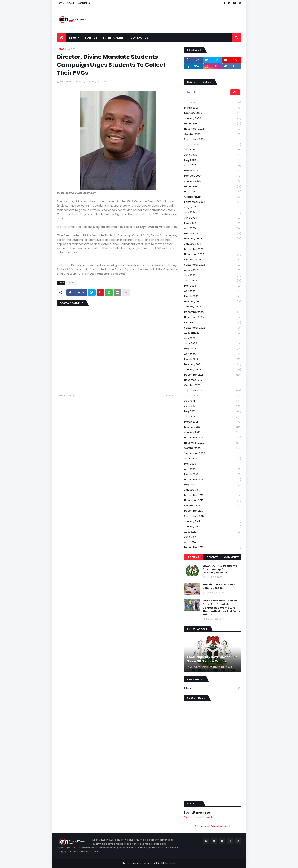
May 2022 (213, 349)
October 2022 (213, 323)
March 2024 (213, 234)
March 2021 (213, 422)
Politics (71, 49)
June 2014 (213, 537)
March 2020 (213, 474)
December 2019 (213, 480)
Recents (213, 557)
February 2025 (213, 176)
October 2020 (213, 448)
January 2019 (213, 490)
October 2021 (213, 385)
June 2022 (213, 343)
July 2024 (213, 213)
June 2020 (213, 459)
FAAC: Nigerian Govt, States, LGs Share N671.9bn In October (212, 659)
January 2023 (213, 307)
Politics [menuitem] (91, 38)
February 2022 (213, 364)
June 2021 (213, 406)
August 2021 (213, 396)
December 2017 (213, 511)
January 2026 (213, 118)
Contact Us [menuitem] (139, 38)
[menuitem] (62, 38)
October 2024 (213, 197)
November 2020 (213, 443)
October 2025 (213, 134)
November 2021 (213, 380)
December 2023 (213, 249)
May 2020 (213, 464)
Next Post (172, 396)
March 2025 (213, 171)
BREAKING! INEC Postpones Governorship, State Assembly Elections (220, 569)
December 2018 (213, 495)
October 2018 (213, 506)
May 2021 (213, 412)
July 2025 (213, 150)
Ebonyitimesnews (197, 813)
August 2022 (213, 333)
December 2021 (213, 375)
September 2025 (213, 139)
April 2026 (213, 103)
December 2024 (213, 187)
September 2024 (213, 202)
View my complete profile (199, 817)
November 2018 (213, 500)
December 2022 (213, 312)
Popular (194, 557)
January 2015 (213, 527)
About (71, 3)
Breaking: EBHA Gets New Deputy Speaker (219, 586)
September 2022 (213, 328)
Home (60, 3)
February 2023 (213, 302)
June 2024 (213, 218)
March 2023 (213, 296)
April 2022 (213, 354)
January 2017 (213, 522)
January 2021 (213, 432)
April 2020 (213, 469)
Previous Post (67, 396)
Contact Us (84, 3)
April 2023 (213, 291)
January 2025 (213, 181)
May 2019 (213, 485)
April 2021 (213, 417)
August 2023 (213, 270)
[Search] (208, 92)
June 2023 (213, 281)
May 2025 (213, 160)
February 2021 (213, 427)
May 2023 (213, 286)
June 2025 (213, 155)
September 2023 (213, 265)
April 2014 (213, 542)
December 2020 (213, 438)
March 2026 (213, 108)
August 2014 (213, 532)
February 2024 (213, 239)
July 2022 (213, 338)
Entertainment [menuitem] (114, 38)
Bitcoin (213, 688)
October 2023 (213, 260)
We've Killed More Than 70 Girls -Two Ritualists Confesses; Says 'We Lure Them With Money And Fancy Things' (222, 608)
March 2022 (213, 359)
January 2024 (213, 244)
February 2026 (213, 113)
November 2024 (213, 192)
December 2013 (213, 547)
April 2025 (213, 166)
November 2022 (213, 317)
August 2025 (213, 145)
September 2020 (213, 453)
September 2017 (213, 516)
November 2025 (213, 129)
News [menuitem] (73, 38)
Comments (232, 557)
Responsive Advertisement (213, 826)
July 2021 (213, 401)
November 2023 (213, 254)
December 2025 (213, 124)
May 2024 (213, 223)
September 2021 (213, 391)
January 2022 (213, 370)
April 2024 (213, 228)
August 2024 (213, 207)
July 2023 (213, 276)
